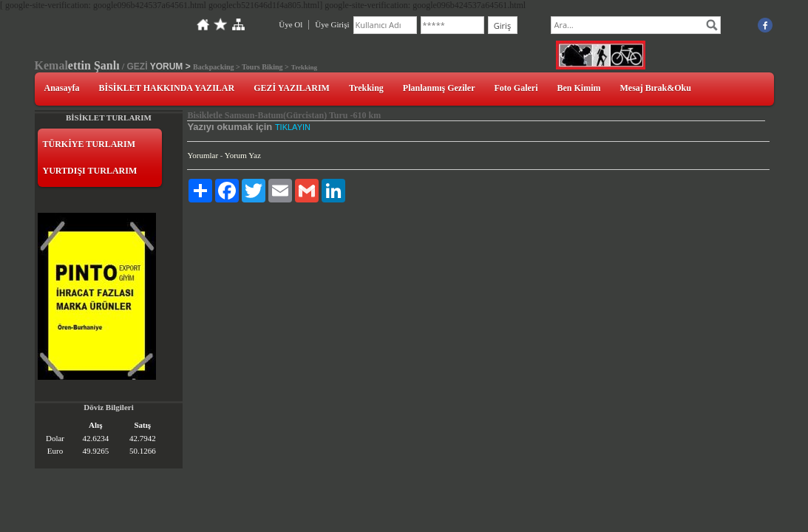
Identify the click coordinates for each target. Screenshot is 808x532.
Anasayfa (62, 88)
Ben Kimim (579, 88)
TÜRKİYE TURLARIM (89, 144)
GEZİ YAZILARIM (292, 88)
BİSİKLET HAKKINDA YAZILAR (167, 88)
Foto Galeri (516, 88)
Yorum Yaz (243, 155)
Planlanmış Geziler (439, 88)
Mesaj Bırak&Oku (656, 88)
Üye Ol (291, 24)
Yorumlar (203, 155)
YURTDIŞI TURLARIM (90, 171)
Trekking (366, 88)
